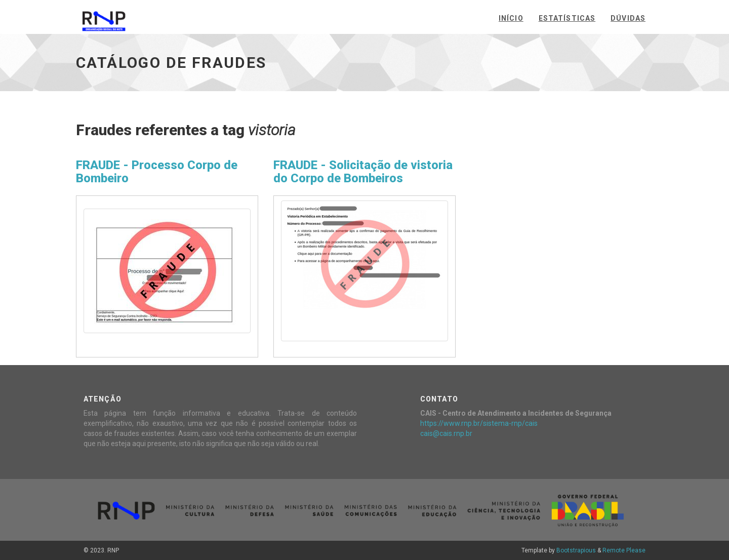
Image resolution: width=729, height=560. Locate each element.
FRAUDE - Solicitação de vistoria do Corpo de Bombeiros (363, 172)
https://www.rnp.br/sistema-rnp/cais (479, 423)
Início (511, 18)
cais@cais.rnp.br (446, 433)
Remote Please (624, 550)
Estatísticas (567, 18)
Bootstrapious (576, 550)
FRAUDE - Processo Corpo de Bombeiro (157, 172)
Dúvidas (628, 18)
